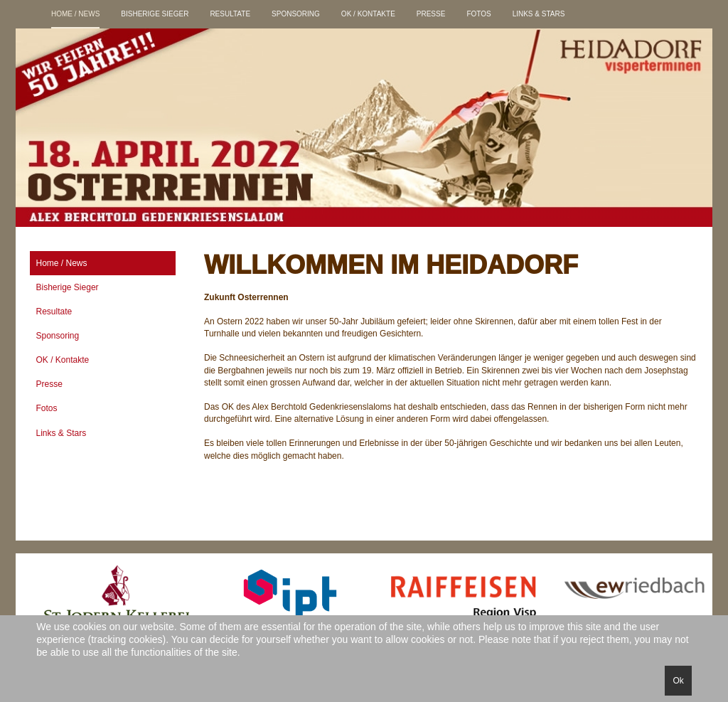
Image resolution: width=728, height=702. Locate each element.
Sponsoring (296, 14)
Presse (431, 14)
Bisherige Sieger (155, 14)
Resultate (230, 14)
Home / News (75, 14)
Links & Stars (539, 14)
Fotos (478, 14)
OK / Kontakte (368, 14)
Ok (678, 681)
